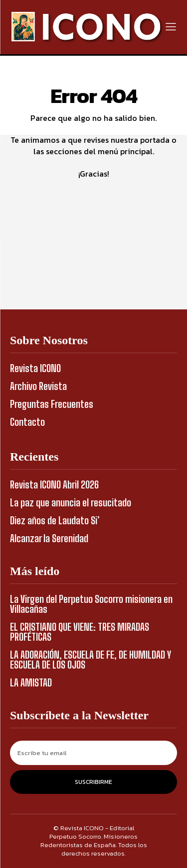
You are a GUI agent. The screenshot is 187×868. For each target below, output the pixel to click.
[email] (93, 753)
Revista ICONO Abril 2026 (54, 484)
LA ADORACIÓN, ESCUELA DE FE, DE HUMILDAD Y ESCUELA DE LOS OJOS (91, 660)
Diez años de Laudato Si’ (55, 520)
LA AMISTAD (31, 682)
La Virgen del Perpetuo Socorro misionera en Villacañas (91, 604)
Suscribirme (93, 782)
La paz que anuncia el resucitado (71, 502)
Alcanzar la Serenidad (49, 538)
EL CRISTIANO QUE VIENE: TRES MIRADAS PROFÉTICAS (80, 632)
